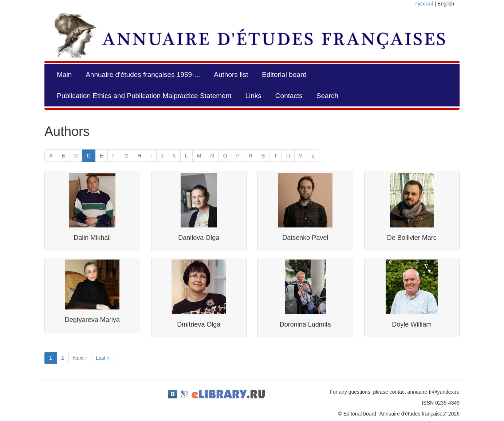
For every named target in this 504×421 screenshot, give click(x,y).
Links (253, 96)
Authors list (231, 75)
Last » (103, 358)
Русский (424, 4)
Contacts (289, 96)
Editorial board (284, 75)
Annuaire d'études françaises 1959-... (143, 75)
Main (64, 75)
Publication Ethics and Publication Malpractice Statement (144, 96)
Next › (80, 358)
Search (327, 96)
